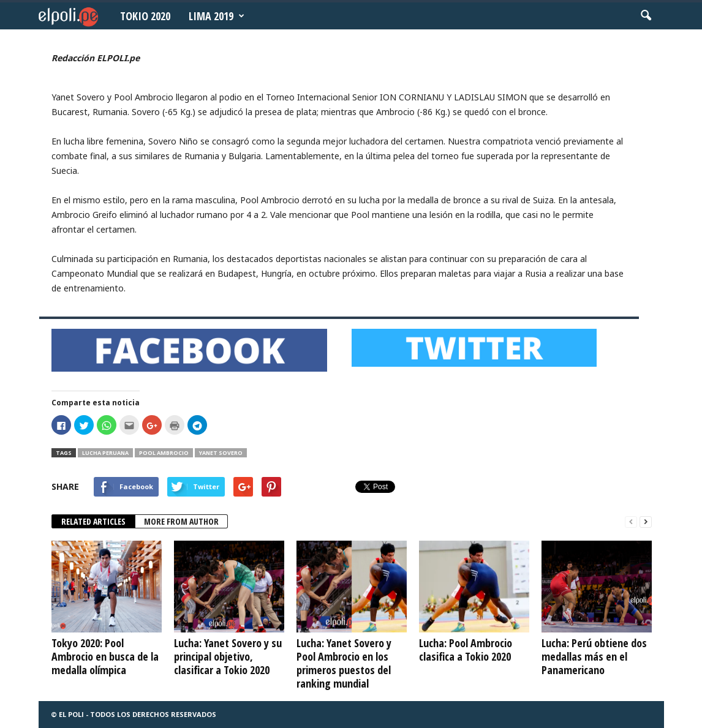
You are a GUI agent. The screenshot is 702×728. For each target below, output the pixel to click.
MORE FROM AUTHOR (181, 521)
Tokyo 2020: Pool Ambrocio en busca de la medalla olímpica (105, 656)
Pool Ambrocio (164, 453)
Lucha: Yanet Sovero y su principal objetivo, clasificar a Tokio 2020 (228, 656)
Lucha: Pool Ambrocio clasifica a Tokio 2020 (466, 650)
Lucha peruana (105, 453)
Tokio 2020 (145, 16)
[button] (646, 16)
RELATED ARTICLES (93, 521)
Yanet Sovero (221, 453)
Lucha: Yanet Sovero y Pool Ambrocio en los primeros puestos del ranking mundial (344, 663)
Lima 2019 (217, 16)
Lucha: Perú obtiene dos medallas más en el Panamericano (594, 656)
